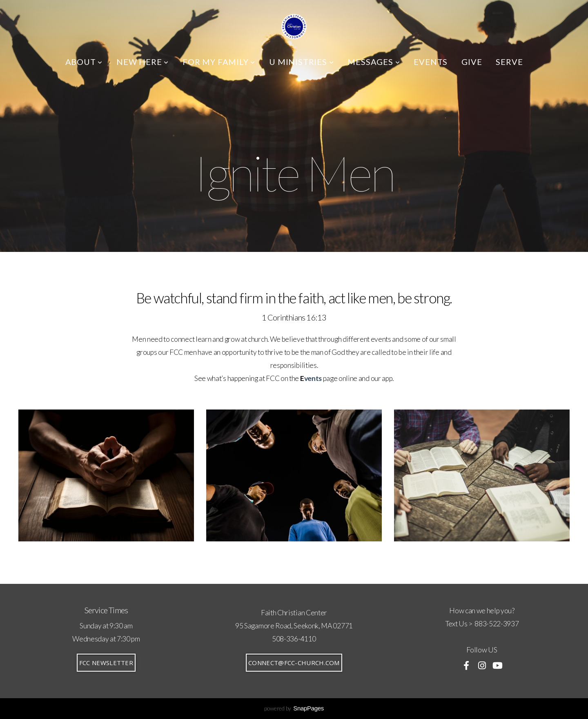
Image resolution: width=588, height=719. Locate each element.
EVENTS (431, 62)
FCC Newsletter (106, 663)
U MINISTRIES (301, 62)
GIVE (472, 62)
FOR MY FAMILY (219, 62)
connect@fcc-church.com (294, 663)
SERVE (509, 62)
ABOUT (84, 62)
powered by (294, 708)
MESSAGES (374, 62)
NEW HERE (143, 62)
